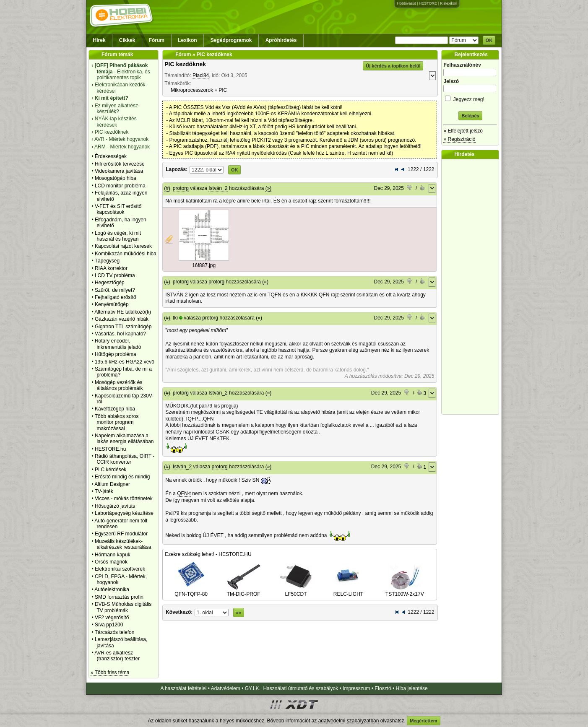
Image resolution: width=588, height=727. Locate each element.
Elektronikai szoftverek (120, 569)
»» (239, 613)
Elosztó (383, 688)
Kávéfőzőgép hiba (115, 409)
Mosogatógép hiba (116, 178)
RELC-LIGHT (349, 591)
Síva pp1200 (109, 625)
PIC (223, 90)
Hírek (99, 40)
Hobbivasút (406, 3)
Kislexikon (449, 3)
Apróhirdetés (281, 40)
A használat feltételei (183, 688)
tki (175, 318)
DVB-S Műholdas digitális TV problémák (123, 607)
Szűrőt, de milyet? (115, 290)
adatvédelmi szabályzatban (349, 721)
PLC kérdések (111, 470)
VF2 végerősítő (112, 618)
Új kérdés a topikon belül (393, 66)
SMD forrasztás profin (119, 597)
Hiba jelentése (412, 688)
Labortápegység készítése (124, 513)
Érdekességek (111, 156)
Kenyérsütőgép (112, 304)
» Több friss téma (110, 672)
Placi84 (201, 75)
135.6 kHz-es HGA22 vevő (125, 362)
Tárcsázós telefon (115, 632)
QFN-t (184, 493)
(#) (167, 188)
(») (269, 188)
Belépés (470, 116)
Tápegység (107, 261)
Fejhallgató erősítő (116, 297)
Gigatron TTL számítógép (123, 327)
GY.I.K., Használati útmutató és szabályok (292, 688)
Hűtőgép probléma (116, 354)
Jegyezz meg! (470, 98)
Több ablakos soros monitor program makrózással (117, 422)
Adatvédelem (226, 688)
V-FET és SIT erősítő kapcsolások (118, 209)
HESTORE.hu (110, 449)
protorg (181, 188)
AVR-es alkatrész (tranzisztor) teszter (117, 656)
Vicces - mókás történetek (124, 499)
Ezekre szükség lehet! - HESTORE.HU (208, 554)
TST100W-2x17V (405, 591)
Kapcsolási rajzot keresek (123, 246)
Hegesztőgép (110, 283)
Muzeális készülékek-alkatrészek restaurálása (123, 544)
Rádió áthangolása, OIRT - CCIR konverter (125, 459)
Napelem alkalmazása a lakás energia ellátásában (124, 439)
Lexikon (187, 40)
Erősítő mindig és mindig (122, 477)
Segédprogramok (231, 40)
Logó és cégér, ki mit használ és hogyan (118, 236)
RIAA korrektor (111, 268)
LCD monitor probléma (120, 186)
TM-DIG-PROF (244, 591)
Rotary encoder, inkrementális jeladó (118, 344)
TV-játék (104, 491)
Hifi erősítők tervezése (120, 164)
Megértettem (423, 721)
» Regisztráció (459, 139)
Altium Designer (112, 484)
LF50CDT (296, 591)
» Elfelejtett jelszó (463, 131)
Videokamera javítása (119, 171)
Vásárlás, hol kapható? (120, 334)
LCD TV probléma (115, 275)
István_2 (218, 188)
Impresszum (356, 688)
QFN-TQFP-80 (191, 591)
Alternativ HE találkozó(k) (123, 312)
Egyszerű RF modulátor (121, 534)
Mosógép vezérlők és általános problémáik (119, 385)
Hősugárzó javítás (115, 506)
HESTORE (428, 3)
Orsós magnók (111, 562)
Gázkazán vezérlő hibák (122, 319)
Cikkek (127, 40)
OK (489, 40)
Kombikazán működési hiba (126, 254)
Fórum (157, 40)
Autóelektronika (112, 589)
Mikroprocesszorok (192, 90)
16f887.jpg (204, 265)
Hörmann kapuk (113, 555)
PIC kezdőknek (185, 64)
